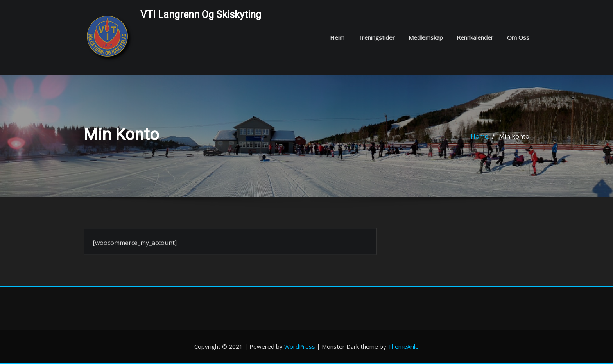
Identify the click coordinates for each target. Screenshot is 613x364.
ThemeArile (403, 346)
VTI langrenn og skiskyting (201, 14)
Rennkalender (475, 37)
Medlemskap (426, 37)
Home (479, 137)
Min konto (514, 137)
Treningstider (376, 37)
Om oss (518, 37)
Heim (337, 37)
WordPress (300, 346)
